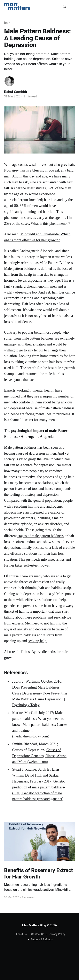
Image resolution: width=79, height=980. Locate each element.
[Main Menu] (72, 7)
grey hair (19, 170)
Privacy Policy (57, 934)
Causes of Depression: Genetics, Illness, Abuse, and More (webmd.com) (40, 756)
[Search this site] (64, 7)
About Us (21, 934)
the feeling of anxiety (20, 495)
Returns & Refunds (42, 939)
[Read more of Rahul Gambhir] (9, 81)
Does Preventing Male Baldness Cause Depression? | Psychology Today (40, 699)
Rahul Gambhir (16, 92)
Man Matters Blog (34, 925)
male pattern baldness (38, 338)
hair (7, 23)
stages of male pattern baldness (40, 536)
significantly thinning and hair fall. (30, 212)
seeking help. (37, 641)
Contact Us (38, 934)
